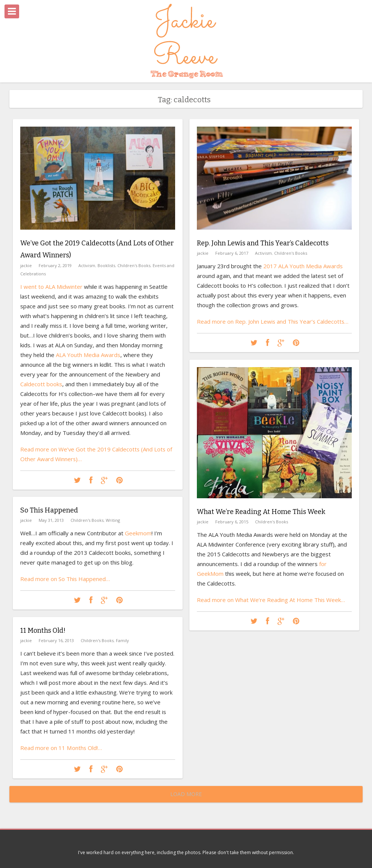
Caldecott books (41, 384)
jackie (26, 265)
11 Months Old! (43, 630)
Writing (113, 520)
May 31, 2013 (51, 520)
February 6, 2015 (232, 522)
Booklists (106, 265)
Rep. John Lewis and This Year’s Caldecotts (263, 243)
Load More (186, 794)
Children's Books (134, 265)
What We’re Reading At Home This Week (261, 512)
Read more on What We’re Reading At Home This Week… (271, 600)
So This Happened (49, 510)
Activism (87, 265)
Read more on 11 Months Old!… (61, 748)
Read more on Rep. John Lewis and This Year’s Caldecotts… (273, 321)
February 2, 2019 (55, 265)
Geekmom (138, 533)
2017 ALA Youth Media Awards (303, 266)
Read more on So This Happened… (65, 579)
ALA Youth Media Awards (88, 354)
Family (122, 640)
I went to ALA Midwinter (51, 286)
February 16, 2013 (56, 640)
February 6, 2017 (232, 253)
